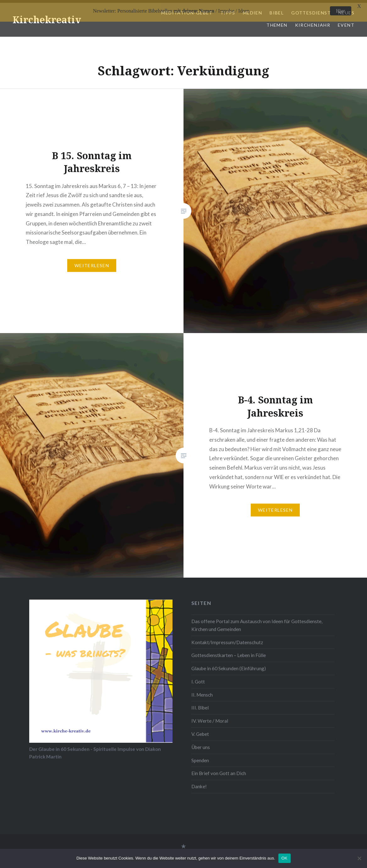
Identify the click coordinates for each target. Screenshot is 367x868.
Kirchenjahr (313, 22)
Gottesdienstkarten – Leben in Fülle (229, 653)
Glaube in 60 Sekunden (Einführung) (229, 666)
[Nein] (359, 858)
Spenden (200, 757)
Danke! (199, 784)
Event (346, 22)
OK (285, 858)
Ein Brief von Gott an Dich (219, 771)
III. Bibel (200, 705)
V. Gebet (200, 731)
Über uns (201, 744)
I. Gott (198, 679)
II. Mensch (202, 692)
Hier (341, 11)
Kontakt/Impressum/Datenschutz (227, 639)
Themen (277, 22)
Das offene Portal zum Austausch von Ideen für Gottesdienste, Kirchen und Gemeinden (257, 623)
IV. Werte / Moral (210, 718)
